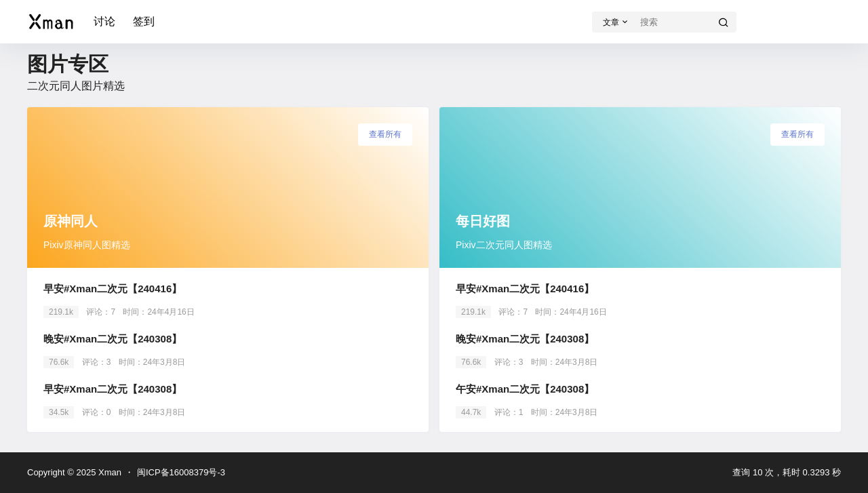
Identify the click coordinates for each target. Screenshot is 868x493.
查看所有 (385, 134)
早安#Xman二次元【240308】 (113, 389)
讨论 (104, 21)
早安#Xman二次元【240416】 (113, 289)
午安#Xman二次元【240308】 (525, 389)
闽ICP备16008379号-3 (181, 472)
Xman (108, 472)
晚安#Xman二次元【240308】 (113, 339)
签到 (144, 21)
